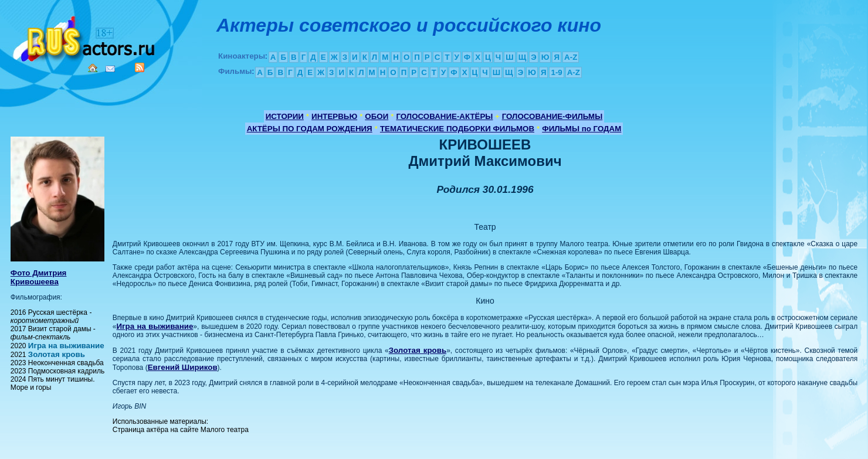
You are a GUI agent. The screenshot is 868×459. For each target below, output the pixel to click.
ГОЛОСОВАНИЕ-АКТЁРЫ (444, 116)
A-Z (571, 57)
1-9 (556, 72)
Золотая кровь (57, 354)
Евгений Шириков (183, 367)
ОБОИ (377, 116)
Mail (110, 69)
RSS (140, 67)
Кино (85, 37)
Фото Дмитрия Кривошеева (39, 277)
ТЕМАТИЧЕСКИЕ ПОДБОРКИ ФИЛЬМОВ (457, 129)
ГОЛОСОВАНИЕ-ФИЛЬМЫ (552, 116)
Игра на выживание (66, 346)
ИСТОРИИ (285, 116)
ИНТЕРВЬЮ (334, 116)
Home (93, 68)
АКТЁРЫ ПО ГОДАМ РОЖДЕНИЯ (310, 129)
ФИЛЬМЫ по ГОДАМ (582, 129)
